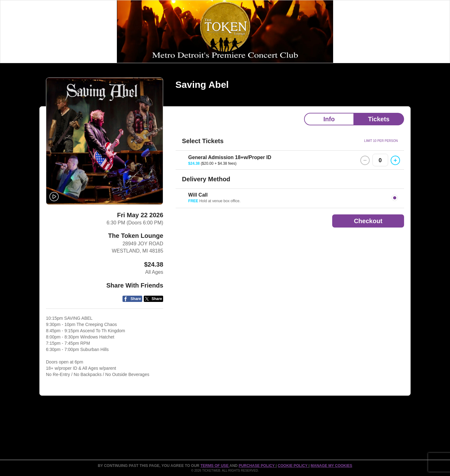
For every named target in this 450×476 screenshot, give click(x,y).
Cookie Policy (293, 466)
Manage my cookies (331, 466)
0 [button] (380, 160)
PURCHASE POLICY (257, 466)
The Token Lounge (136, 236)
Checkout (368, 221)
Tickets (379, 119)
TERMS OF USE (215, 466)
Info (329, 119)
